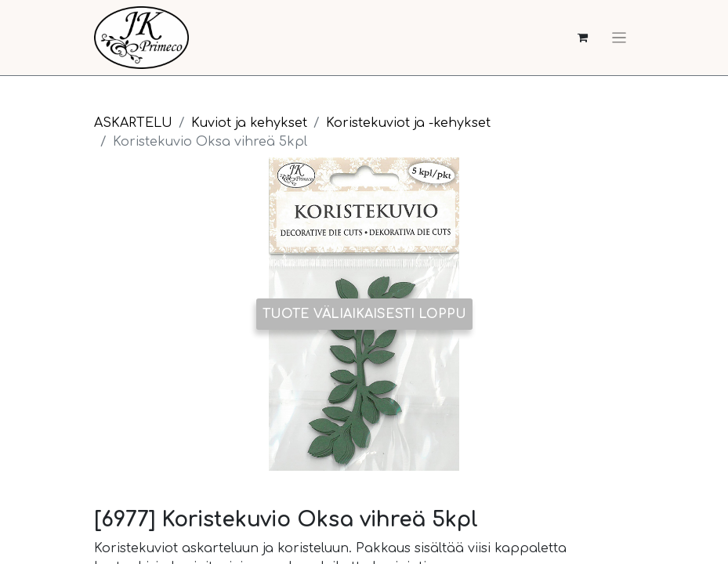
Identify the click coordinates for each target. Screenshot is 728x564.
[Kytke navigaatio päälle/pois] (619, 38)
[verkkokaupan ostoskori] (583, 38)
